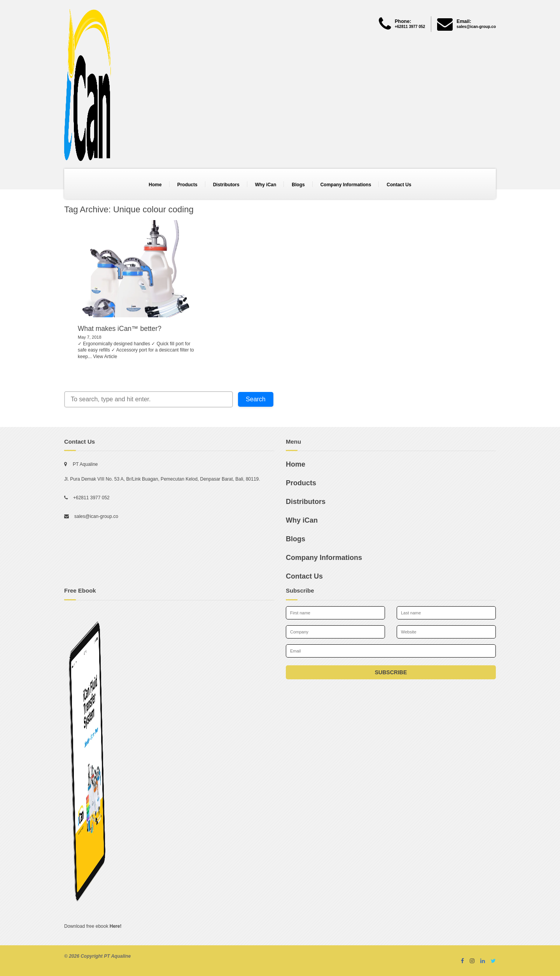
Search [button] (256, 399)
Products (187, 185)
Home (155, 185)
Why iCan (266, 185)
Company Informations (346, 185)
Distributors (226, 185)
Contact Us (399, 185)
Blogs (298, 185)
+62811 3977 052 (91, 498)
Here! (116, 926)
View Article (105, 357)
